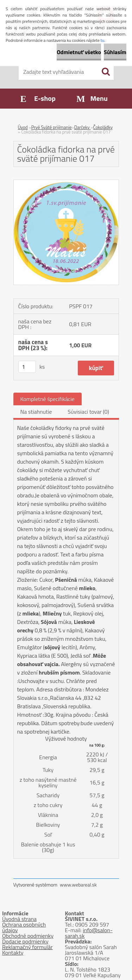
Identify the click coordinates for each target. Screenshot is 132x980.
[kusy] (27, 367)
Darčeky (83, 127)
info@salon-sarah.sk (89, 933)
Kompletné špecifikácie (48, 399)
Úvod (23, 127)
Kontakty (13, 953)
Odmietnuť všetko (79, 52)
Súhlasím (115, 52)
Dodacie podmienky (25, 941)
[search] (106, 72)
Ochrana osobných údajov (24, 927)
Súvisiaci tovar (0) (88, 412)
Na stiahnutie (36, 412)
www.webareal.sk (78, 885)
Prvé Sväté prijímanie (52, 127)
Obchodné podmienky (28, 936)
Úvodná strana (19, 919)
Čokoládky (103, 127)
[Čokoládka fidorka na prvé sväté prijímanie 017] (66, 183)
